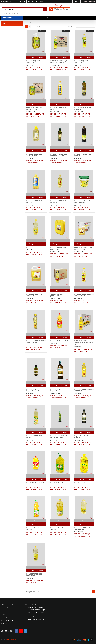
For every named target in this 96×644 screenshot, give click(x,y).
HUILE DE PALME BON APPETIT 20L (58, 248)
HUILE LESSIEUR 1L (33, 527)
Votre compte (7, 604)
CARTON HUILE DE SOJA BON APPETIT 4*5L (35, 108)
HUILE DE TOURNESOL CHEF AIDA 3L (82, 528)
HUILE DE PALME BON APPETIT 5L (34, 295)
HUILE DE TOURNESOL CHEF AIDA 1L (34, 575)
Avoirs (4, 614)
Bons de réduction (8, 620)
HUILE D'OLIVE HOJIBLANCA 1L (56, 390)
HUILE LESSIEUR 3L (57, 527)
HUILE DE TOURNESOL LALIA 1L (58, 108)
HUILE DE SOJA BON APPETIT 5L (33, 62)
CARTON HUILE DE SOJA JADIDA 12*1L (59, 295)
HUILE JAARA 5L (80, 482)
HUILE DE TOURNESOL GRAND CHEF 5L (34, 155)
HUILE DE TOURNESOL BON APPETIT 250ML (84, 295)
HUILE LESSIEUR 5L (57, 482)
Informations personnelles (10, 608)
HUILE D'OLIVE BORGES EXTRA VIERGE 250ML (59, 155)
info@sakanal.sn (41, 619)
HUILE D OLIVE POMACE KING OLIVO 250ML (59, 437)
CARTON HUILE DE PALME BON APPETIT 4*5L (83, 248)
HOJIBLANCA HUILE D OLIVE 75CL (82, 437)
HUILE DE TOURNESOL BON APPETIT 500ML (36, 342)
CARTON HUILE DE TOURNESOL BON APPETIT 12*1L (84, 343)
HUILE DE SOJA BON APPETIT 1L (81, 62)
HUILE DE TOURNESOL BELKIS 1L (58, 202)
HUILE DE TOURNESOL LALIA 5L (34, 202)
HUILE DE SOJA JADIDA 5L (35, 482)
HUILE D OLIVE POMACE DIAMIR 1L (83, 108)
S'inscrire (92, 2)
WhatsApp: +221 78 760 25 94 (37, 2)
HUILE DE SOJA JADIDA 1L (59, 341)
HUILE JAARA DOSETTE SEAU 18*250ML (82, 202)
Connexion (85, 2)
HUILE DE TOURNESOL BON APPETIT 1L (84, 390)
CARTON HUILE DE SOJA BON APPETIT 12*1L (59, 62)
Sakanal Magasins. (11, 639)
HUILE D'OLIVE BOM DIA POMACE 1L (83, 155)
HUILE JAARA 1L (32, 247)
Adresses (5, 617)
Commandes (6, 611)
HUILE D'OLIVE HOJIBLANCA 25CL (33, 390)
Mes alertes (6, 624)
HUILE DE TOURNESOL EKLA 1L (34, 437)
